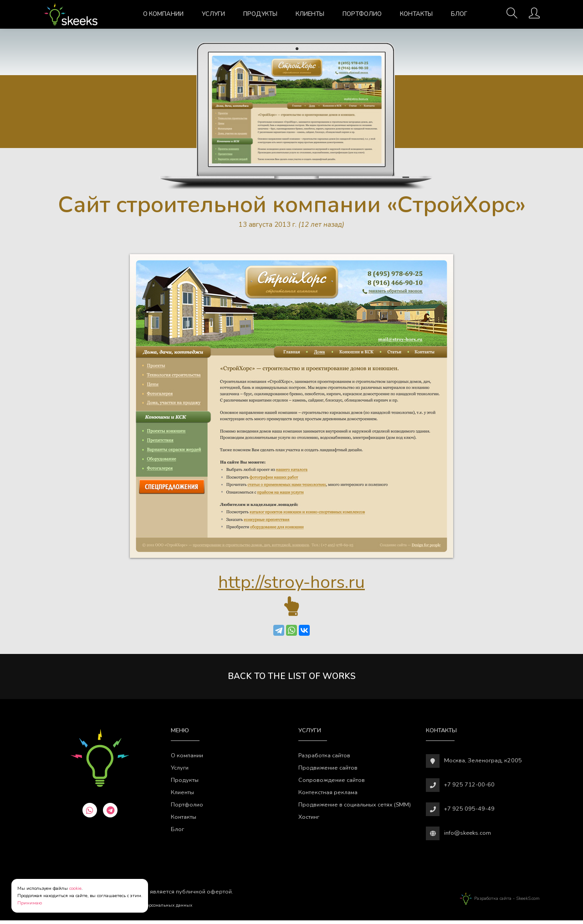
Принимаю (30, 903)
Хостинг (309, 820)
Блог (459, 14)
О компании (163, 14)
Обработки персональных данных (155, 909)
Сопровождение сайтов (332, 784)
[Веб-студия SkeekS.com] (71, 14)
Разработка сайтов (324, 759)
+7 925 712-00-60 (469, 788)
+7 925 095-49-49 (469, 812)
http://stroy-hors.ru (291, 584)
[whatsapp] (90, 813)
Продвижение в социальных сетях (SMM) (355, 808)
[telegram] (110, 813)
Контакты (416, 14)
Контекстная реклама (328, 796)
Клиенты (310, 14)
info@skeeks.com (468, 836)
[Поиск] (512, 16)
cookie (75, 888)
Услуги (213, 14)
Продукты (260, 14)
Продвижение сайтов (328, 771)
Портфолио (362, 14)
